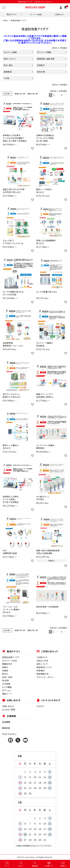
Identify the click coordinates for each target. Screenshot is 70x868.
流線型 (5, 671)
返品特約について (44, 667)
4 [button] (62, 95)
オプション (7, 690)
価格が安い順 (20, 94)
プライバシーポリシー (46, 677)
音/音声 (6, 680)
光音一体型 (7, 677)
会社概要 (6, 722)
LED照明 (6, 684)
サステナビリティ (9, 734)
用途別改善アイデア (11, 657)
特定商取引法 (43, 674)
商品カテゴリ (12, 14)
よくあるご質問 (9, 709)
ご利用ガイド (59, 14)
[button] (65, 95)
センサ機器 (7, 687)
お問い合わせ (8, 706)
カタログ (40, 706)
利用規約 (41, 671)
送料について (42, 664)
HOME (5, 20)
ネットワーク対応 (10, 661)
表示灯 (5, 674)
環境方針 (6, 728)
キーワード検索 (36, 14)
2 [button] (54, 95)
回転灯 (5, 667)
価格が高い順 (33, 94)
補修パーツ (7, 694)
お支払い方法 (42, 661)
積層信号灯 (7, 664)
